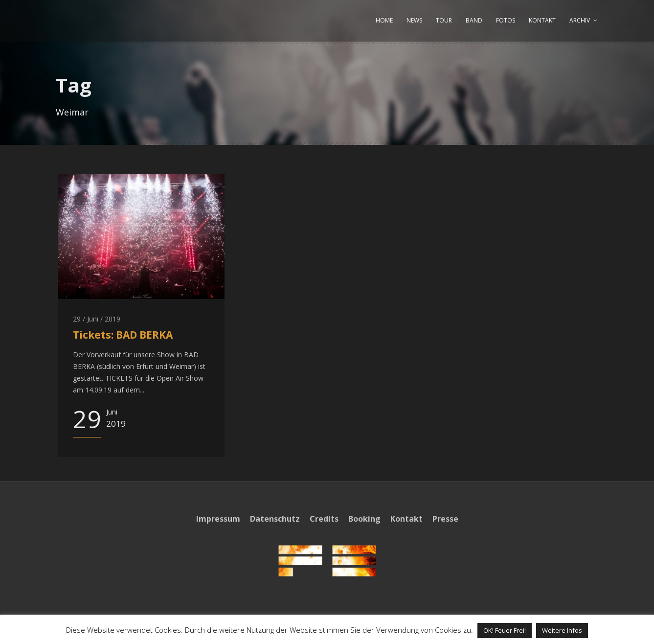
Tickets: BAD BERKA (123, 335)
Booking (364, 519)
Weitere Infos (562, 630)
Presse (445, 519)
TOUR (444, 20)
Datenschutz (275, 519)
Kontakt (406, 519)
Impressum (218, 519)
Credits (324, 519)
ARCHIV (580, 20)
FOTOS (506, 20)
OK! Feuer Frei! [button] (505, 630)
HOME (384, 20)
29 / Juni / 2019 (97, 319)
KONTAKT (542, 20)
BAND (474, 20)
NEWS (414, 20)
